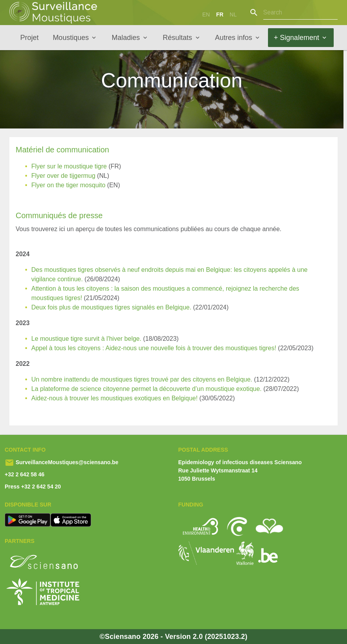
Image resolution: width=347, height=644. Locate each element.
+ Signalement (297, 38)
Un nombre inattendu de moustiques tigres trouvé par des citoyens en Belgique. (142, 379)
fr (220, 14)
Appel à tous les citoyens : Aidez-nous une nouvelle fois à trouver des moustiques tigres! (154, 348)
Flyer (38, 166)
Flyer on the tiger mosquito (68, 185)
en (206, 14)
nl (233, 14)
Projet (30, 38)
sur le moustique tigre (77, 166)
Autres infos (234, 38)
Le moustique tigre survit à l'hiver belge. (86, 339)
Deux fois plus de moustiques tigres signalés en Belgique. (111, 307)
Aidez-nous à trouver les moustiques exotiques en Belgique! (114, 398)
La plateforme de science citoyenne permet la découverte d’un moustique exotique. (147, 389)
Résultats (177, 38)
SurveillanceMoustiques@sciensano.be (66, 462)
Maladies (126, 38)
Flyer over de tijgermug (63, 176)
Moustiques (71, 38)
